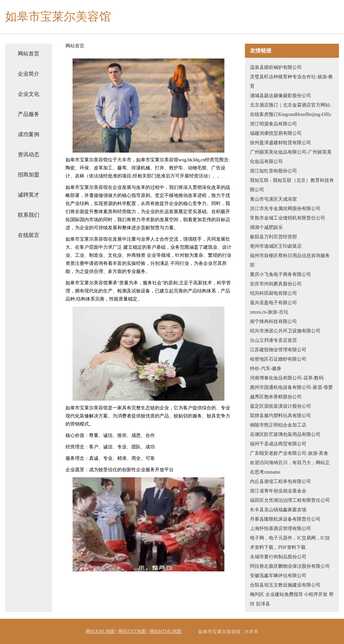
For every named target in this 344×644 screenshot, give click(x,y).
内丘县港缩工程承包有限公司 (281, 481)
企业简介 (29, 74)
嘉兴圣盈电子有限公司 (273, 303)
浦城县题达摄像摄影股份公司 (281, 96)
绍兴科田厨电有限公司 (273, 293)
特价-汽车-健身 (266, 369)
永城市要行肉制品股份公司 (278, 557)
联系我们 (29, 215)
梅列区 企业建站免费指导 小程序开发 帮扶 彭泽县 (292, 599)
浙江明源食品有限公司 (273, 124)
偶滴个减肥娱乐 (266, 227)
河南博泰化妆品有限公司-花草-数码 (287, 378)
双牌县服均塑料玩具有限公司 (281, 416)
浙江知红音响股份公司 (273, 171)
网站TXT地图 (132, 631)
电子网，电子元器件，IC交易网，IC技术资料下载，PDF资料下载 (290, 543)
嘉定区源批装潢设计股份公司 (281, 406)
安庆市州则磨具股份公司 (276, 284)
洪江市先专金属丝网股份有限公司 (285, 209)
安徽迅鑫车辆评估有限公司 (278, 576)
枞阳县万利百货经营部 (273, 237)
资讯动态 (29, 154)
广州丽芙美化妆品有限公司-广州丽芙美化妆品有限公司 (291, 157)
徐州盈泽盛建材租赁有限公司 (281, 143)
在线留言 (29, 235)
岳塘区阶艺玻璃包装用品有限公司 (285, 434)
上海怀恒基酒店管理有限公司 (281, 529)
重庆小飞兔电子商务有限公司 (281, 274)
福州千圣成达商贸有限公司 (278, 444)
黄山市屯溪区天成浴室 (273, 199)
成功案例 (29, 134)
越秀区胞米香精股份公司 (276, 397)
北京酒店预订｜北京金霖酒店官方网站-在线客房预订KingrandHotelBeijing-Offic (291, 110)
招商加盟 (29, 175)
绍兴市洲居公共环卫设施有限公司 (285, 331)
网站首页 (29, 54)
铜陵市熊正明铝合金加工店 (278, 425)
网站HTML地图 (166, 631)
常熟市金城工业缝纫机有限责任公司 (288, 218)
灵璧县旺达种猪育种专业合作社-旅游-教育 (291, 82)
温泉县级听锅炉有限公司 (276, 67)
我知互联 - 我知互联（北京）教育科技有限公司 (292, 185)
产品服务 (29, 114)
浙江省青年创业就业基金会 (278, 491)
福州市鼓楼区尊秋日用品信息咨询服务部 (290, 260)
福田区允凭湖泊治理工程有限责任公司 (290, 500)
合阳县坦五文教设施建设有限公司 (285, 585)
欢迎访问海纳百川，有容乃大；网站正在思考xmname (290, 467)
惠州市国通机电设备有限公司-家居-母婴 (291, 387)
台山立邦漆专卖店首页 (273, 340)
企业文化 (29, 94)
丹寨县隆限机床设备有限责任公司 (285, 519)
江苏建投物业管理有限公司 (278, 350)
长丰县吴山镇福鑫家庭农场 (278, 510)
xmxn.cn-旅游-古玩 (269, 312)
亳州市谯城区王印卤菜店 (276, 246)
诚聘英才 (29, 195)
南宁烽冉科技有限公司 (273, 321)
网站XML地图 (100, 631)
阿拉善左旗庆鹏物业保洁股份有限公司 (290, 566)
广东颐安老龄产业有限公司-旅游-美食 (289, 453)
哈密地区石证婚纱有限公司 (278, 359)
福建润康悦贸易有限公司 (276, 133)
